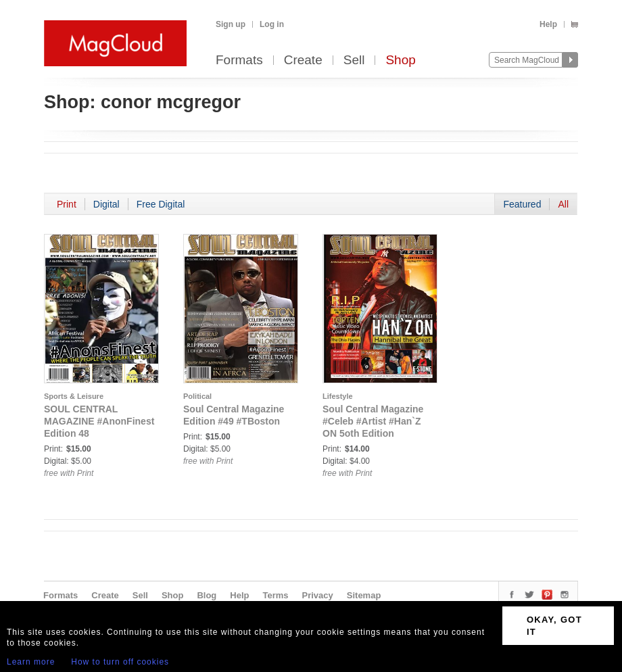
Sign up (231, 24)
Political (197, 396)
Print (67, 204)
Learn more (31, 662)
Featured (522, 204)
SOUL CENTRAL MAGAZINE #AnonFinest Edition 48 (99, 421)
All (563, 204)
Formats (239, 61)
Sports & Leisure (74, 396)
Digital (106, 204)
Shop (400, 61)
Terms (275, 595)
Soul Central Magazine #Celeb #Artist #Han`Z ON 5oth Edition (373, 421)
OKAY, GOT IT (554, 626)
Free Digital (161, 204)
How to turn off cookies (120, 662)
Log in (272, 24)
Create (303, 61)
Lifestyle (338, 396)
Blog (207, 595)
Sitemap (364, 595)
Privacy (318, 595)
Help (548, 24)
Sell (354, 61)
